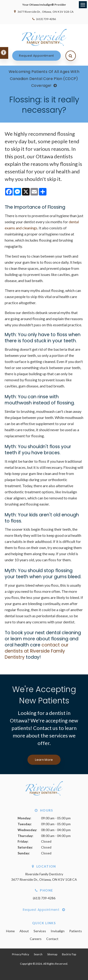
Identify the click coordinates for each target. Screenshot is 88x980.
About (24, 931)
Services (40, 931)
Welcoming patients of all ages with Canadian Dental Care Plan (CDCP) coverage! (44, 79)
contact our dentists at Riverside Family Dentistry (37, 651)
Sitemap (52, 954)
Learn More (44, 760)
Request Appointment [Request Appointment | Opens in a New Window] (36, 56)
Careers (36, 939)
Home (10, 931)
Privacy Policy (21, 954)
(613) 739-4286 (46, 19)
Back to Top (69, 954)
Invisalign (58, 931)
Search (38, 954)
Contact (52, 939)
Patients (76, 931)
